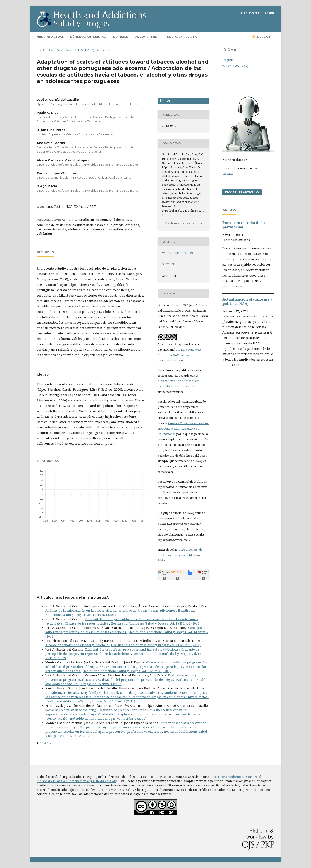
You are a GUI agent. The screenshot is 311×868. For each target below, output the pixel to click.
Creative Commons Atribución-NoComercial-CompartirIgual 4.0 (179, 355)
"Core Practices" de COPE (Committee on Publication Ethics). (180, 555)
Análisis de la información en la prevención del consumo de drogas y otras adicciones (111, 610)
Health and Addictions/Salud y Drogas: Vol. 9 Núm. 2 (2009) (127, 671)
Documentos (146, 37)
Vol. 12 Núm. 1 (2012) (80, 50)
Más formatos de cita (180, 223)
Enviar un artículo (242, 192)
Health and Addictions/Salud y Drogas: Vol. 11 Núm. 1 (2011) (156, 645)
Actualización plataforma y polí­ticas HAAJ (247, 301)
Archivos (56, 50)
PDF (167, 101)
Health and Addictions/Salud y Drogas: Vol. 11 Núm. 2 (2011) (90, 701)
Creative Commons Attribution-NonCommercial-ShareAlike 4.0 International (184, 428)
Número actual (50, 37)
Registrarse (250, 13)
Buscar (263, 37)
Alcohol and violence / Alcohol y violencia (77, 645)
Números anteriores (88, 37)
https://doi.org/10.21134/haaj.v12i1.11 (71, 207)
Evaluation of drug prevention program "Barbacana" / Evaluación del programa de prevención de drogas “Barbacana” (121, 677)
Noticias (121, 37)
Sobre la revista (182, 37)
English (228, 60)
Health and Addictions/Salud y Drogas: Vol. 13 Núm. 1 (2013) (156, 623)
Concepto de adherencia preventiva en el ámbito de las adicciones (126, 630)
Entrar (269, 13)
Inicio (41, 50)
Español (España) (235, 66)
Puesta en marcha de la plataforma (244, 225)
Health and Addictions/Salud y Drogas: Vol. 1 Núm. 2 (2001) (102, 719)
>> (51, 743)
